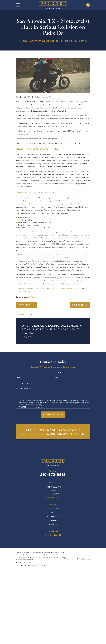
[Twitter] (51, 535)
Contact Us (53, 524)
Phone (18, 378)
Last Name (58, 372)
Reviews (53, 520)
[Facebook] (46, 535)
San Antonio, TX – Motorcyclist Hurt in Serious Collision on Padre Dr (49, 289)
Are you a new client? (24, 383)
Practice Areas (53, 508)
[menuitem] (19, 565)
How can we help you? (24, 389)
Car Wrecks (32, 297)
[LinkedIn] (55, 535)
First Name (20, 372)
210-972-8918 (53, 475)
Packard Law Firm (23, 292)
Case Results (53, 516)
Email (56, 378)
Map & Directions (53, 497)
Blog (53, 512)
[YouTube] (60, 535)
